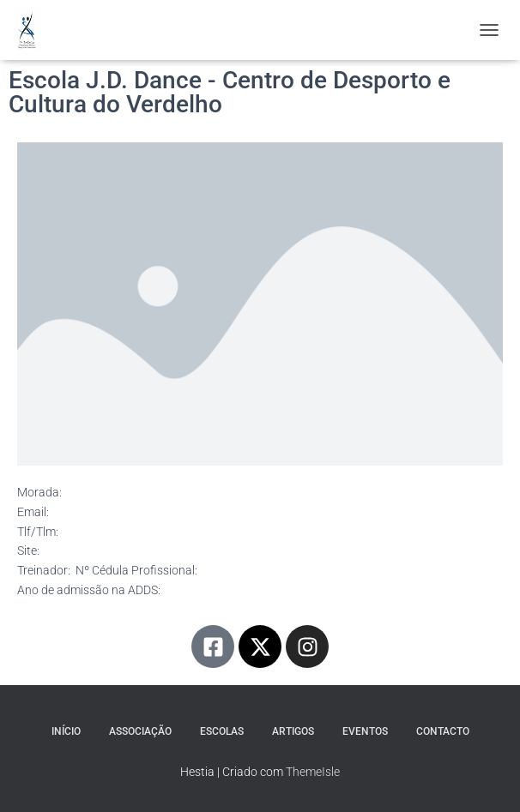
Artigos (293, 731)
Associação (140, 731)
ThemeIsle (313, 772)
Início (66, 731)
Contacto (443, 731)
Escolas (222, 731)
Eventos (365, 731)
